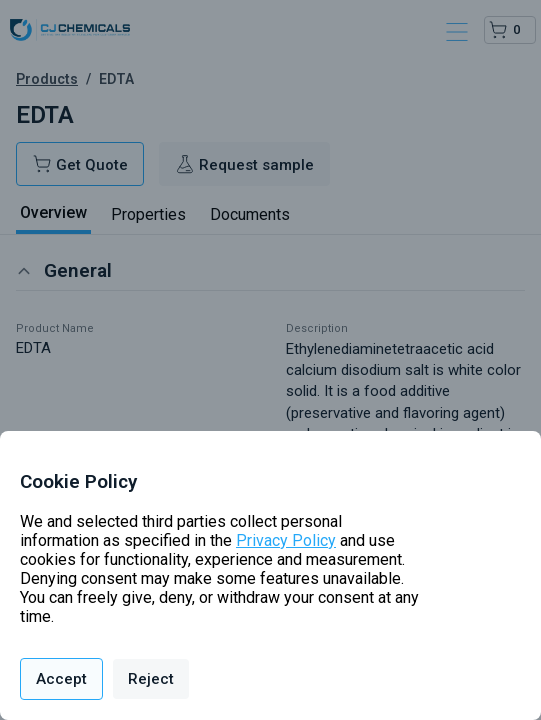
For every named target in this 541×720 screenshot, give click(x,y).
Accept (61, 679)
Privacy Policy (286, 540)
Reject (151, 679)
